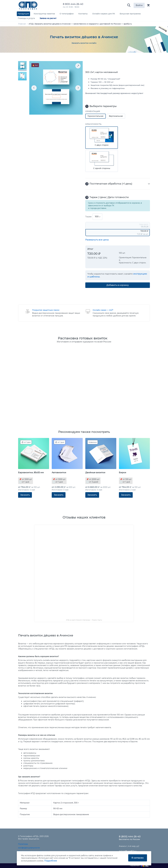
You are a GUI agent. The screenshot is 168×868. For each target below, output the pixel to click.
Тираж (88, 217)
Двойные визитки (95, 472)
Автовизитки (59, 472)
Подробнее (51, 861)
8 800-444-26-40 (74, 4)
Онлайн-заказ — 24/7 (103, 310)
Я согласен (138, 858)
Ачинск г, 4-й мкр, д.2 (129, 846)
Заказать (25, 495)
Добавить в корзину (118, 285)
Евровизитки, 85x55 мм (31, 472)
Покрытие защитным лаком (46, 310)
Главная (22, 24)
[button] (129, 5)
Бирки (123, 472)
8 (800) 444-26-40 (130, 837)
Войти (139, 5)
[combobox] (97, 217)
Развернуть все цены (97, 240)
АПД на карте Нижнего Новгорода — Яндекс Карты (84, 620)
